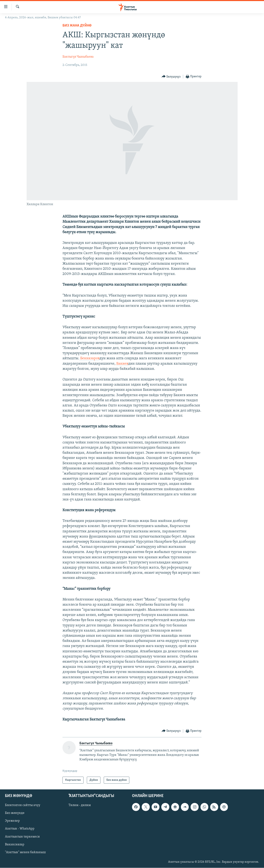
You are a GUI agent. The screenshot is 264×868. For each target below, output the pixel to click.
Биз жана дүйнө (77, 26)
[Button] (171, 77)
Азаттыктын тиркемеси (22, 837)
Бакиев (122, 364)
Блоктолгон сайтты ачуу (23, 805)
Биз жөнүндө (15, 813)
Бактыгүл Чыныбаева (78, 57)
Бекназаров (89, 358)
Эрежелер (12, 821)
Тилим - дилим (80, 805)
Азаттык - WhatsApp (20, 829)
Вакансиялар (15, 845)
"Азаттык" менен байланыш (25, 852)
